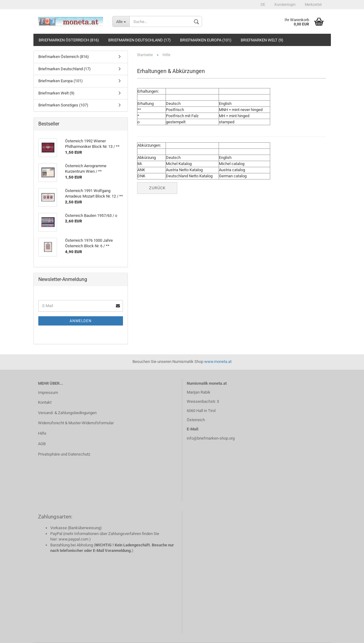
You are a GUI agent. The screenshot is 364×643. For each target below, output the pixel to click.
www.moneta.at (218, 362)
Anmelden (81, 321)
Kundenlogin (285, 5)
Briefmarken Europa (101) (206, 40)
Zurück (157, 188)
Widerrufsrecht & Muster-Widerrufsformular (76, 423)
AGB (42, 444)
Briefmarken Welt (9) (262, 40)
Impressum (48, 393)
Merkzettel (313, 5)
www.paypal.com (73, 539)
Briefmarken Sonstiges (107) (63, 105)
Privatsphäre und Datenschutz (64, 454)
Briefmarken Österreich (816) (69, 40)
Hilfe (42, 433)
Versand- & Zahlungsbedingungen (67, 413)
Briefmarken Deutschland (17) (140, 40)
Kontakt (45, 402)
